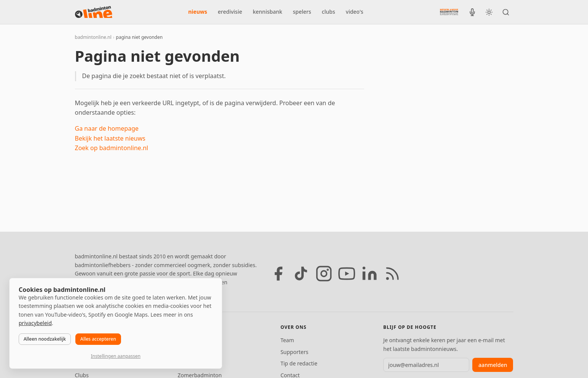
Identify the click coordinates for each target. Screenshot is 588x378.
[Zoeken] (506, 12)
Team (287, 340)
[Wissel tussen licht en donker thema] (489, 12)
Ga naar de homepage (107, 128)
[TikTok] (301, 274)
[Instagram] (324, 274)
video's (355, 12)
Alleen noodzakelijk (45, 339)
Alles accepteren (98, 339)
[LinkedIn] (370, 274)
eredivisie (230, 12)
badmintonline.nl (93, 37)
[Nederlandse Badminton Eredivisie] (449, 12)
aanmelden (493, 365)
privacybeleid (35, 323)
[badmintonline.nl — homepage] (94, 12)
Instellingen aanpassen (116, 356)
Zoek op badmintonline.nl (112, 148)
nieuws (198, 12)
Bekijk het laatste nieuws (110, 138)
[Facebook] (278, 274)
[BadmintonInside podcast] (472, 12)
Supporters (294, 352)
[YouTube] (347, 274)
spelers (302, 12)
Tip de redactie (299, 363)
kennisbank (267, 12)
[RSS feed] (392, 274)
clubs (329, 12)
